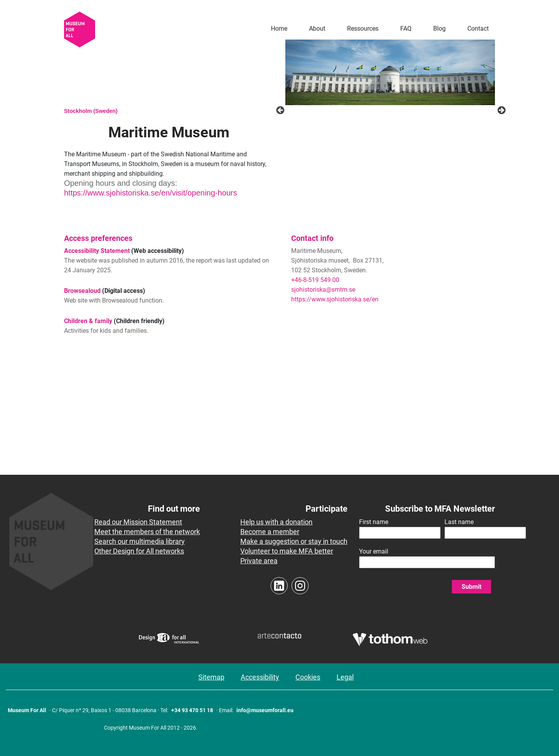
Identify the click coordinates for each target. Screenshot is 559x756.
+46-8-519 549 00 (315, 280)
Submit (471, 587)
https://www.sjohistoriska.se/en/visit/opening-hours (151, 193)
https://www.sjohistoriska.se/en (335, 299)
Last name (459, 522)
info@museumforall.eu (265, 710)
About (317, 29)
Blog (439, 29)
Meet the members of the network (147, 532)
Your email (374, 551)
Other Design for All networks (139, 551)
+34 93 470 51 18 (192, 710)
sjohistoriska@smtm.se (323, 290)
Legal (345, 677)
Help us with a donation (276, 522)
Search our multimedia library (140, 541)
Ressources (363, 29)
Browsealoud (82, 291)
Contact (478, 29)
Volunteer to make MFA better (287, 551)
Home (279, 29)
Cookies (308, 677)
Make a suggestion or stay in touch (294, 541)
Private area (259, 561)
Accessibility (260, 677)
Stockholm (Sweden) (91, 111)
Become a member (270, 532)
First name (374, 522)
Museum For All (27, 710)
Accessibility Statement (97, 251)
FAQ (406, 29)
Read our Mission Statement (138, 522)
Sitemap (211, 677)
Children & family (88, 321)
